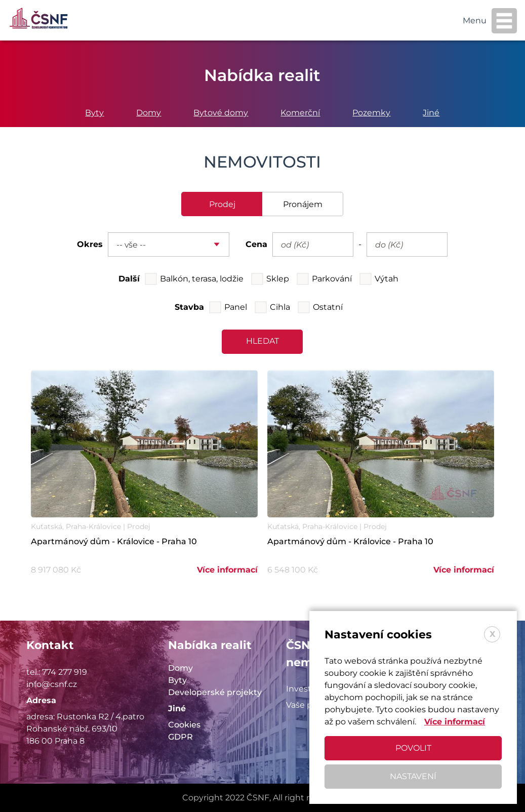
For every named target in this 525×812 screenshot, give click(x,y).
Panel (236, 307)
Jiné (431, 113)
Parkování (332, 279)
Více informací (227, 570)
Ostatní (328, 307)
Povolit (413, 748)
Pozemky (371, 113)
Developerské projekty (215, 692)
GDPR (180, 737)
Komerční (300, 113)
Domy (149, 113)
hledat (262, 341)
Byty (94, 113)
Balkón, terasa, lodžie (202, 279)
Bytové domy (221, 113)
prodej (222, 204)
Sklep (278, 279)
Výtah (387, 279)
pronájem (303, 204)
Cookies (184, 725)
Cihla (280, 307)
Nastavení (413, 776)
